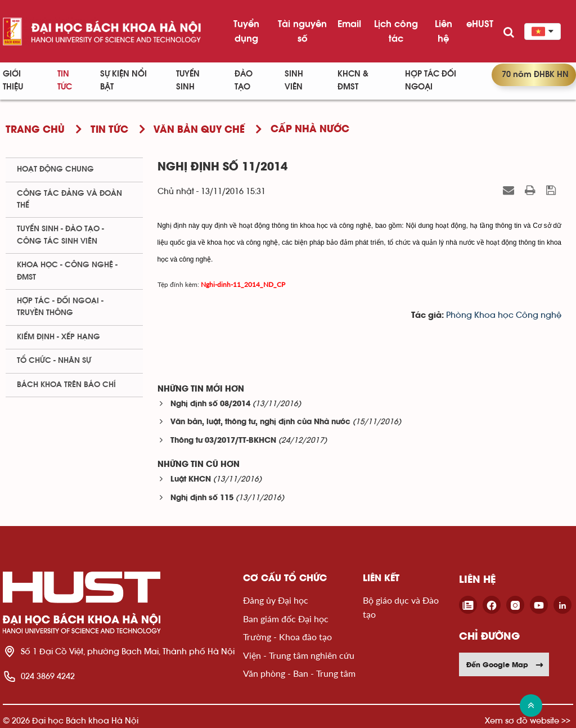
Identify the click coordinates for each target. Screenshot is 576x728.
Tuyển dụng (246, 31)
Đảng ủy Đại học (276, 600)
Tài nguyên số (302, 31)
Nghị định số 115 (202, 498)
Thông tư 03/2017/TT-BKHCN (223, 441)
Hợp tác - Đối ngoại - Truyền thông (60, 307)
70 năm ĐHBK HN (535, 75)
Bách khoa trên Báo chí (66, 385)
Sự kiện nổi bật (123, 80)
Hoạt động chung (55, 169)
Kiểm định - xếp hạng (58, 337)
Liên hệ (444, 31)
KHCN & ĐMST (353, 80)
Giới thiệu (13, 80)
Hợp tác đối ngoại (431, 80)
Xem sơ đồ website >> (528, 720)
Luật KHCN (191, 480)
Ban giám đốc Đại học (286, 619)
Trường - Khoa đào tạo (287, 637)
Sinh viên (294, 80)
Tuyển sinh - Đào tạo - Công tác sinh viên (60, 235)
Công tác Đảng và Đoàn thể (69, 199)
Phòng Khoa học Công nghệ (504, 315)
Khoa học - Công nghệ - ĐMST (67, 271)
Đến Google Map (505, 664)
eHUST (480, 24)
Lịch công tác (396, 31)
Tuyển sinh (188, 80)
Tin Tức (65, 80)
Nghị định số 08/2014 (210, 404)
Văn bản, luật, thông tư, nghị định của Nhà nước (260, 422)
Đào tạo (244, 80)
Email (349, 24)
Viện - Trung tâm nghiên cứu (299, 655)
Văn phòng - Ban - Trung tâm (299, 673)
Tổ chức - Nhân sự (54, 361)
